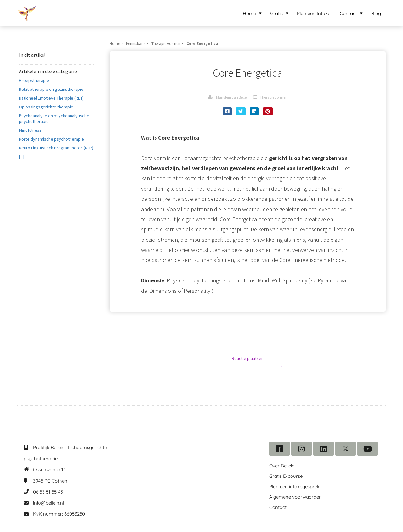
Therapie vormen (274, 97)
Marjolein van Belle (231, 97)
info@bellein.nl (48, 503)
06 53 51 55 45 (48, 492)
